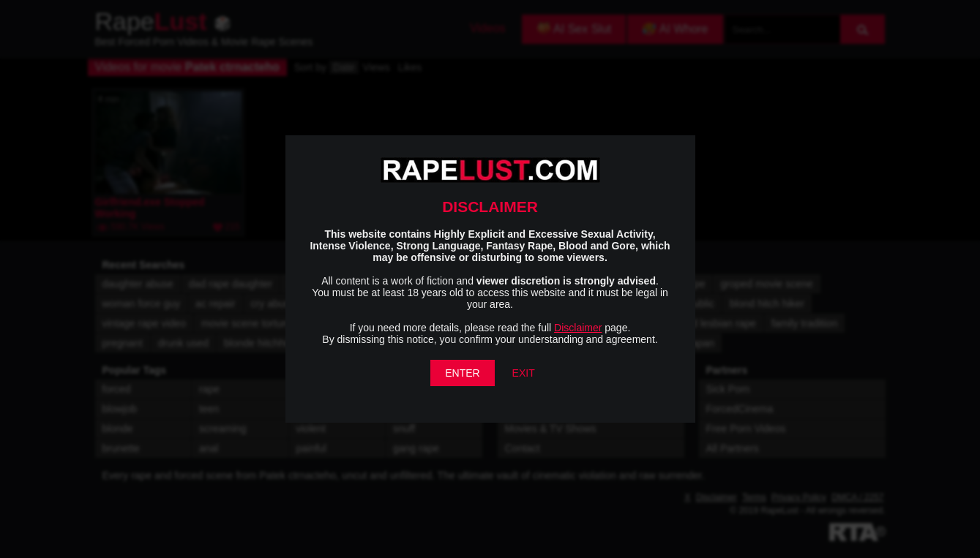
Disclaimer (578, 328)
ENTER (462, 373)
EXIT (524, 373)
